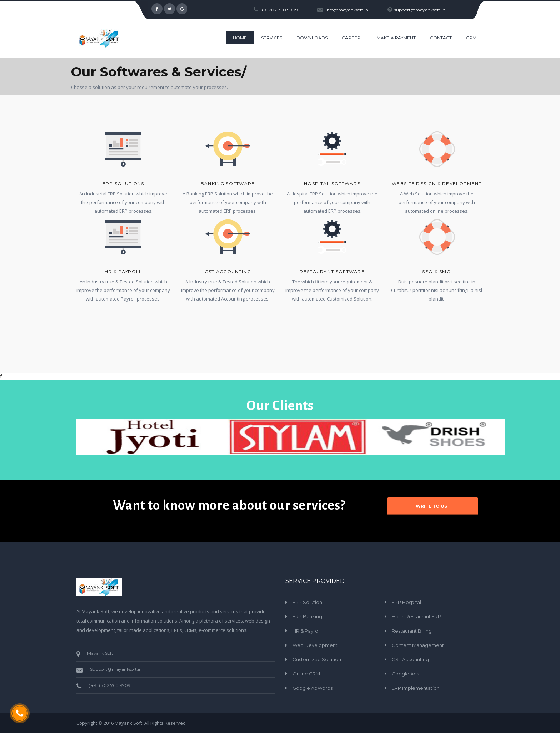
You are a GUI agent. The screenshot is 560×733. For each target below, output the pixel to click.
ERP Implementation (416, 688)
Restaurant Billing (412, 631)
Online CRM (306, 674)
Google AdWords (312, 688)
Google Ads (405, 674)
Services (272, 38)
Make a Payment (396, 38)
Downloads (312, 38)
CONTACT (441, 38)
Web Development (315, 645)
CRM (471, 38)
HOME (240, 38)
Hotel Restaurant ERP (416, 616)
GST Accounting (410, 659)
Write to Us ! (433, 506)
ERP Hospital (406, 602)
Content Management (418, 645)
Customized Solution (317, 659)
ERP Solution (307, 602)
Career (351, 38)
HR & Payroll (123, 271)
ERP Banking (307, 616)
